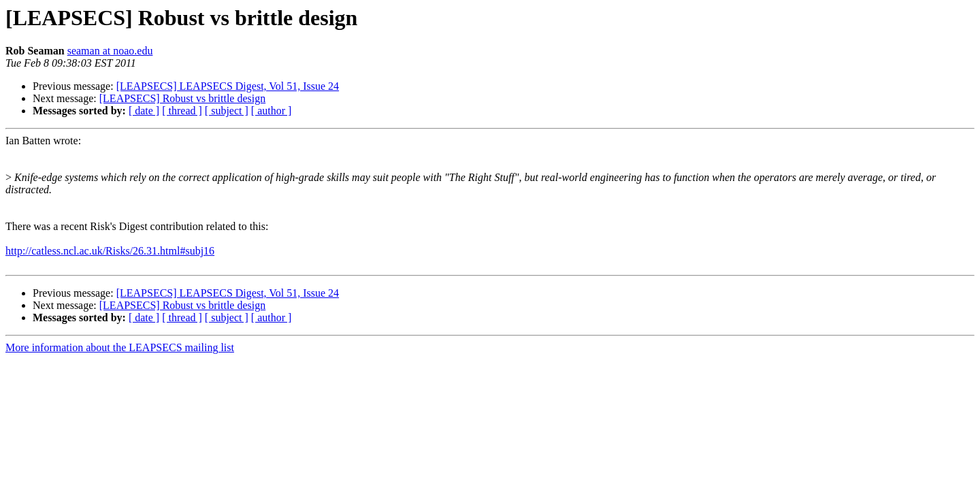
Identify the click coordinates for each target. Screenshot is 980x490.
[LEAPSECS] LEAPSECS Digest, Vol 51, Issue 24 (228, 86)
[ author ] (272, 111)
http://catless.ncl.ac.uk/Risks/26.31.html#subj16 (110, 251)
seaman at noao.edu (110, 51)
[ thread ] (182, 111)
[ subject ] (227, 111)
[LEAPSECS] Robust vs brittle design (182, 98)
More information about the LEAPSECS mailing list (120, 347)
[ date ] (144, 111)
